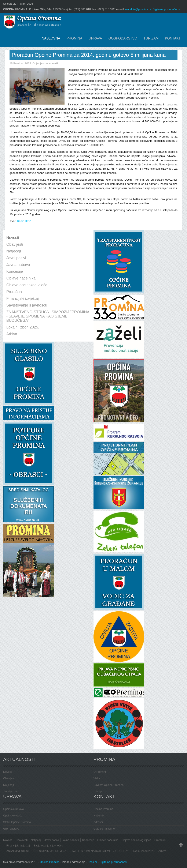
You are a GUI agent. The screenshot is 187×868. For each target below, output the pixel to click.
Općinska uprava (14, 809)
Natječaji (8, 785)
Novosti (53, 63)
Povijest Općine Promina (109, 785)
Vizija (97, 778)
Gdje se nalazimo (104, 829)
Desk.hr (92, 862)
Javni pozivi (10, 791)
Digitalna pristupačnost (166, 9)
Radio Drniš (24, 221)
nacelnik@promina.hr (138, 9)
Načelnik (99, 816)
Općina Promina (103, 809)
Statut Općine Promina (17, 822)
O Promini (100, 772)
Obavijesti (9, 778)
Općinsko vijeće (13, 816)
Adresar (98, 822)
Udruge (98, 791)
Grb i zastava (11, 829)
